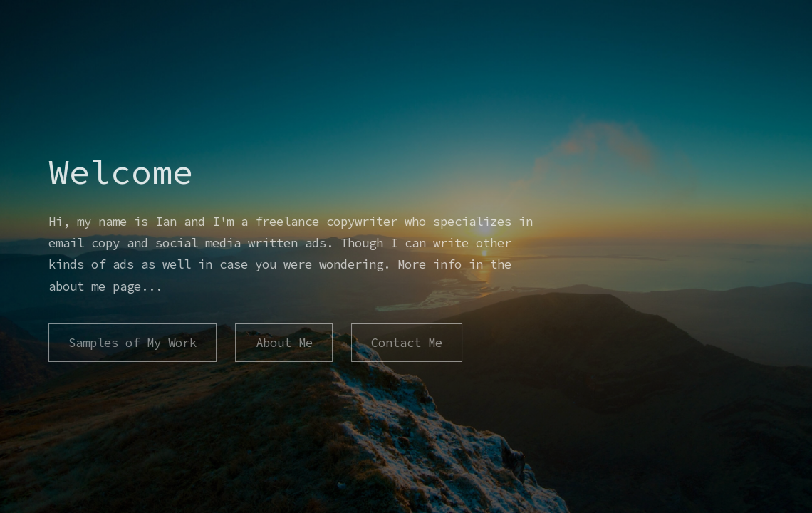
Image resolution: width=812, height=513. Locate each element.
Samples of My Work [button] (132, 343)
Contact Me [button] (406, 343)
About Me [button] (283, 343)
